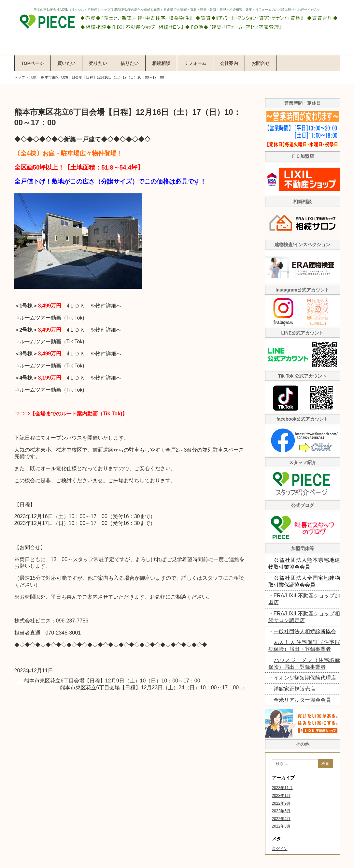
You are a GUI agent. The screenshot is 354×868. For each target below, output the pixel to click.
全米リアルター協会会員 (302, 700)
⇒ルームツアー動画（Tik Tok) (49, 318)
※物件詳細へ (106, 306)
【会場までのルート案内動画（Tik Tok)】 (79, 414)
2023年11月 (282, 788)
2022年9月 (281, 803)
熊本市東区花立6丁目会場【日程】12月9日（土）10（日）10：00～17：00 (109, 681)
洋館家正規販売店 (294, 689)
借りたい (130, 63)
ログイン (280, 849)
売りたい (98, 63)
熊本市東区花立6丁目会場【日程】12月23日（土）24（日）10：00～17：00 (153, 688)
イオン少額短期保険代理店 (305, 678)
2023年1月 (281, 796)
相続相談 (161, 63)
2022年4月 (281, 819)
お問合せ (261, 63)
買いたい (66, 63)
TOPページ (33, 63)
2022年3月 (281, 826)
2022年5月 (281, 811)
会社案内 (229, 63)
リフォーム (195, 63)
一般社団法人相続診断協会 (305, 631)
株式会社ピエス (177, 27)
